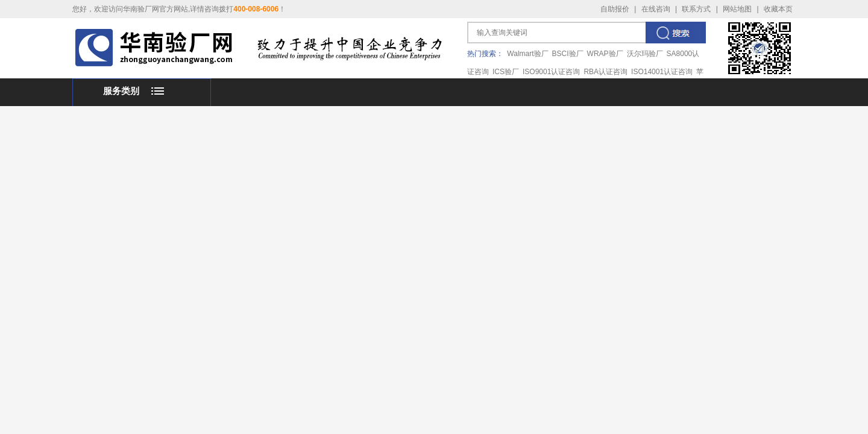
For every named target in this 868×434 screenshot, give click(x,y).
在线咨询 (656, 9)
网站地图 (737, 9)
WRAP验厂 (605, 54)
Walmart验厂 (527, 54)
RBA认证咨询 (605, 72)
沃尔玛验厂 (645, 54)
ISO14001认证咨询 (662, 72)
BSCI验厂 (568, 54)
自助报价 (615, 9)
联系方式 (696, 9)
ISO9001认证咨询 (551, 72)
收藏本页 (778, 9)
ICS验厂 (506, 72)
